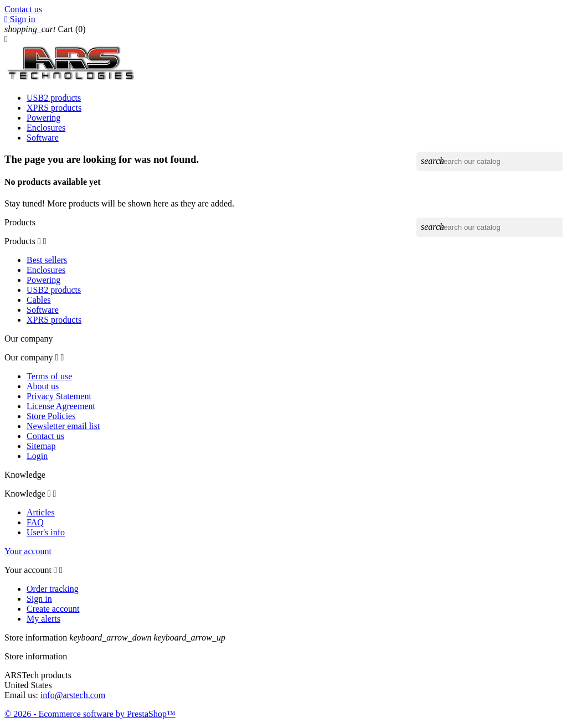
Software (43, 138)
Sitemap (41, 446)
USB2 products (54, 98)
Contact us (23, 9)
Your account (28, 551)
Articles (41, 512)
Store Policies (51, 416)
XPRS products (54, 108)
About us (43, 386)
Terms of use (49, 376)
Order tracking (53, 589)
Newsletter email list (63, 426)
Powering (43, 118)
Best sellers (47, 260)
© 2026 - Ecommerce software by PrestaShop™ (90, 714)
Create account (53, 609)
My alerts (43, 619)
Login (37, 456)
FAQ (35, 522)
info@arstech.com (73, 695)
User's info (46, 532)
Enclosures (46, 128)
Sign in (39, 599)
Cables (39, 300)
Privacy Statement (59, 396)
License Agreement (61, 406)
